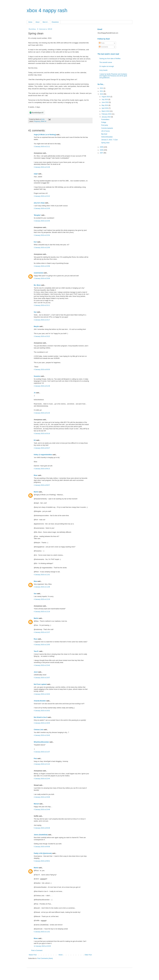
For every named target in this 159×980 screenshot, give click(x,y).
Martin (36, 492)
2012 (102, 88)
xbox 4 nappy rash (47, 10)
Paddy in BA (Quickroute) (43, 853)
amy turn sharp (39, 203)
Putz (35, 759)
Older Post (88, 955)
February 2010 (107, 114)
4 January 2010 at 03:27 (42, 448)
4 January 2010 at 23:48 (42, 810)
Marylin (36, 326)
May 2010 (105, 105)
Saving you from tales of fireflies (110, 59)
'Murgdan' (37, 215)
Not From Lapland (40, 684)
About (37, 22)
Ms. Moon (37, 285)
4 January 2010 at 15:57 (42, 678)
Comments (103, 47)
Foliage (104, 122)
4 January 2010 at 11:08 (42, 587)
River (36, 475)
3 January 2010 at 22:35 (42, 208)
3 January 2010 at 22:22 (42, 196)
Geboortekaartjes (107, 137)
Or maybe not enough (107, 66)
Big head (104, 134)
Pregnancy (37, 121)
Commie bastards (107, 128)
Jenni (36, 672)
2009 (102, 147)
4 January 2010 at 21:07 (42, 752)
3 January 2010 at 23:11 (42, 305)
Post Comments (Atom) (45, 958)
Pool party (105, 125)
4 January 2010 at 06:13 (42, 469)
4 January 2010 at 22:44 (42, 779)
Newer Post (33, 955)
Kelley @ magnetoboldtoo (43, 455)
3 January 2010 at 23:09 (42, 278)
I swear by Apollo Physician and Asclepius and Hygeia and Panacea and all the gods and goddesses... (113, 76)
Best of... (46, 22)
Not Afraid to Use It (40, 717)
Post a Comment (37, 950)
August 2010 (106, 97)
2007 (102, 153)
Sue (35, 312)
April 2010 (105, 108)
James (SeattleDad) (41, 835)
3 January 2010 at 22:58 (42, 266)
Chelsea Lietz (39, 730)
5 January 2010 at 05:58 (42, 847)
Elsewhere (55, 22)
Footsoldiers (105, 119)
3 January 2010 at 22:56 (42, 248)
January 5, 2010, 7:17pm (109, 140)
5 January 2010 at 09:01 (42, 861)
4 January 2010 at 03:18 (42, 434)
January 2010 (106, 117)
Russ (36, 639)
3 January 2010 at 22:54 (42, 235)
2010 (102, 94)
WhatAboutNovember (41, 742)
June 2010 (105, 102)
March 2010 (106, 111)
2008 (102, 150)
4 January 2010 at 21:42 (42, 764)
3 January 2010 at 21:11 (42, 147)
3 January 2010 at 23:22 (42, 336)
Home (30, 22)
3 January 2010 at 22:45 (42, 221)
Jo (35, 393)
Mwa (35, 581)
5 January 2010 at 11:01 (42, 932)
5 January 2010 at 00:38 (42, 828)
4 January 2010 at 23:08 (42, 797)
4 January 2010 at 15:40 (42, 665)
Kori (35, 242)
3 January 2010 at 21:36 (42, 167)
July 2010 (105, 100)
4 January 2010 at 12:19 (42, 599)
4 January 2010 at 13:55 (42, 645)
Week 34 (44, 121)
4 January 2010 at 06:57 (42, 485)
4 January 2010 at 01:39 (42, 386)
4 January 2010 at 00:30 (42, 370)
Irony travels (103, 70)
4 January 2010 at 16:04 (42, 694)
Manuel (36, 804)
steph (36, 174)
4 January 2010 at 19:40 (42, 735)
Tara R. (36, 651)
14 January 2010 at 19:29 (42, 946)
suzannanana (39, 273)
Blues (36, 938)
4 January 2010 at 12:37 (42, 632)
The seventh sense (106, 62)
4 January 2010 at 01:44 (42, 413)
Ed (35, 440)
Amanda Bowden (40, 701)
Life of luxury (105, 131)
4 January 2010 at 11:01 (42, 575)
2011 (102, 91)
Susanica (37, 376)
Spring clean (105, 143)
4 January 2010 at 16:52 (42, 711)
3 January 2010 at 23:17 (42, 320)
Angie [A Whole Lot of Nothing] (45, 135)
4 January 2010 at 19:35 (42, 723)
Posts (102, 43)
